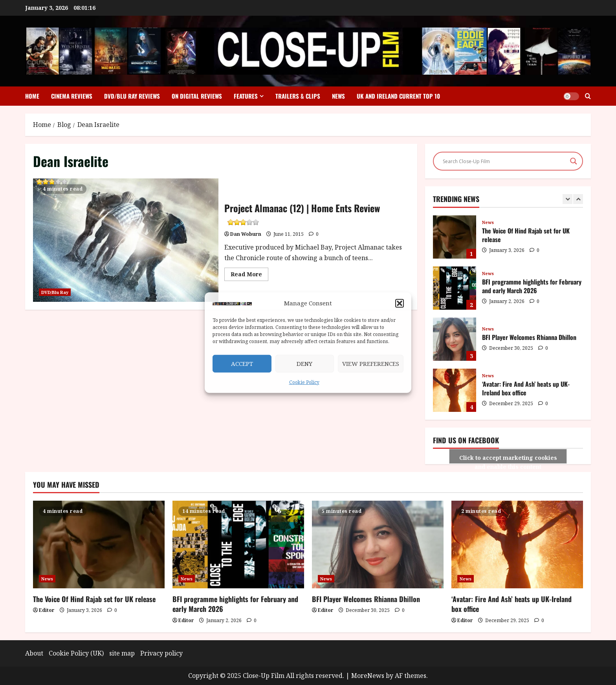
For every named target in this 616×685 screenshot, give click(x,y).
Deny (304, 364)
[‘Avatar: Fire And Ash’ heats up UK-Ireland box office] (517, 545)
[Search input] (504, 161)
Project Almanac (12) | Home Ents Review (51, 183)
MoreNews (368, 676)
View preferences (371, 364)
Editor (47, 610)
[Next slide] (578, 199)
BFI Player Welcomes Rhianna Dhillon (455, 339)
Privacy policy (161, 653)
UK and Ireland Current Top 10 (398, 96)
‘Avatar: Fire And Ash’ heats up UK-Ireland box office (455, 390)
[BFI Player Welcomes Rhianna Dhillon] (378, 545)
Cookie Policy (304, 382)
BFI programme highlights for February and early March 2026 (455, 288)
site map (122, 653)
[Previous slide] (567, 199)
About (34, 653)
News (338, 96)
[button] (400, 303)
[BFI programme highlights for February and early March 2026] (238, 545)
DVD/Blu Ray (55, 292)
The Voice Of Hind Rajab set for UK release (455, 237)
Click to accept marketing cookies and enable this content (508, 459)
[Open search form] (588, 96)
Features (246, 96)
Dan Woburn (246, 234)
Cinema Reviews (72, 96)
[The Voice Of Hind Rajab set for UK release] (99, 545)
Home (32, 96)
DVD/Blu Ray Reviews (132, 96)
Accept (242, 364)
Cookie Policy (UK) (76, 653)
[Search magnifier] (574, 161)
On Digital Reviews (197, 96)
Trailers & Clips (298, 96)
